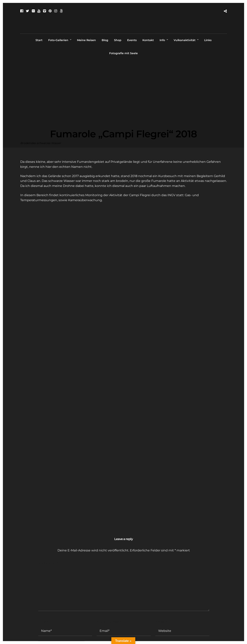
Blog (105, 40)
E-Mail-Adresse (109, 622)
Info (162, 40)
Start (39, 40)
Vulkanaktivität (185, 40)
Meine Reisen (86, 40)
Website (161, 622)
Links (208, 40)
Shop (118, 40)
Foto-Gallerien (58, 40)
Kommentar (48, 563)
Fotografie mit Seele (123, 53)
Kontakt (148, 40)
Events (132, 40)
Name (43, 622)
